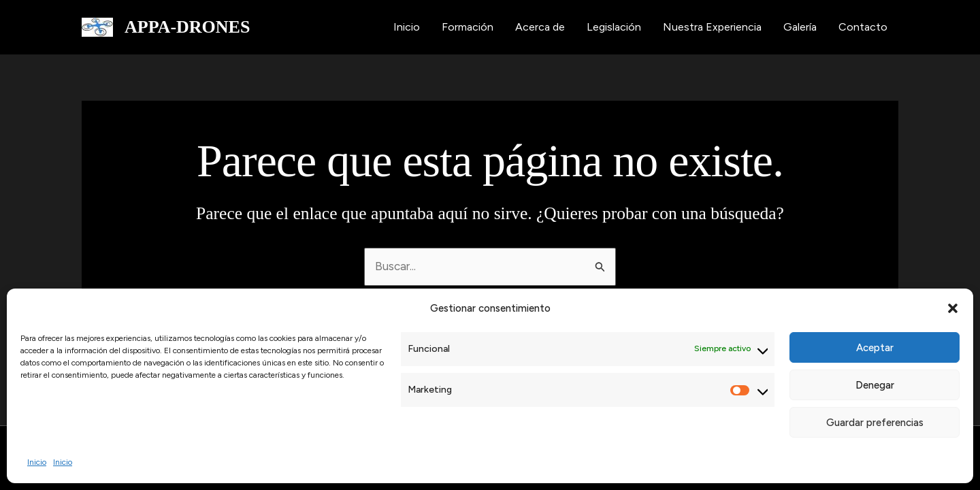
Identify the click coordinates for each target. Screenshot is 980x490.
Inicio (37, 462)
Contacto (863, 27)
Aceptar (875, 348)
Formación (468, 27)
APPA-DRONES (187, 27)
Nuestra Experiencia (712, 27)
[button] (953, 308)
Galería (800, 27)
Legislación (614, 27)
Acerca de (540, 27)
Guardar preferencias (875, 423)
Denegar (875, 385)
